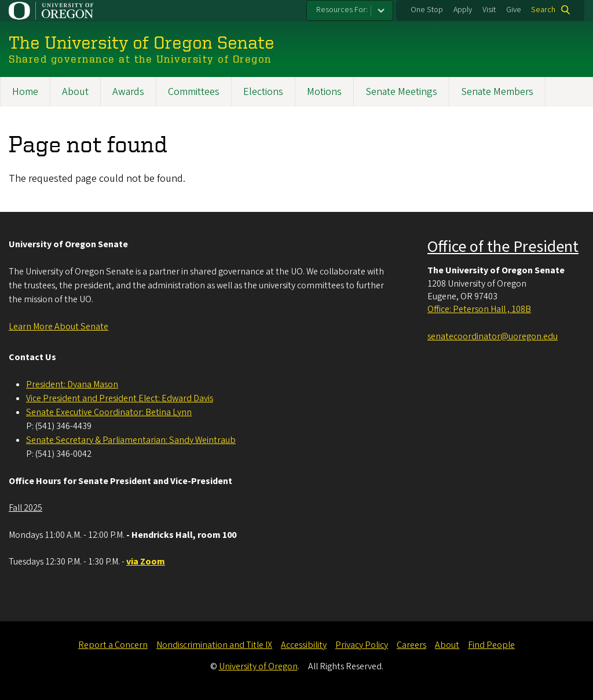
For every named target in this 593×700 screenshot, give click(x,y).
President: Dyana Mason (72, 384)
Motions (324, 92)
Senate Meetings (401, 92)
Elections (263, 92)
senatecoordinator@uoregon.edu (493, 336)
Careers (411, 645)
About (75, 92)
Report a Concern (113, 645)
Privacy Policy (362, 645)
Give (514, 10)
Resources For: (342, 10)
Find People (491, 645)
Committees (194, 92)
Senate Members (497, 92)
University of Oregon (258, 666)
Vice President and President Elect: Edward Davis (120, 398)
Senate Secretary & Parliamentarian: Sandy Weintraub (131, 440)
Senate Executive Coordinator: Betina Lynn (109, 412)
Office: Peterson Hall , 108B (479, 309)
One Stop (427, 10)
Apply (463, 10)
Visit (489, 10)
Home (25, 92)
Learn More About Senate (58, 327)
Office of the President (503, 247)
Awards (128, 92)
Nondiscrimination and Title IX (214, 645)
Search (543, 10)
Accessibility (304, 645)
